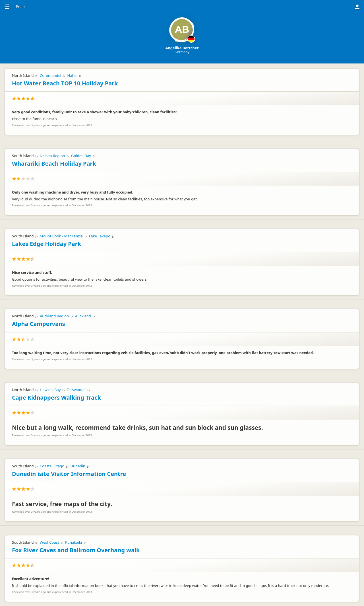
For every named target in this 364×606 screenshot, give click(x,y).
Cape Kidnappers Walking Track (56, 398)
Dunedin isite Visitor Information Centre (69, 474)
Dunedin (78, 466)
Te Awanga (76, 390)
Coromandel (50, 75)
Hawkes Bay (50, 390)
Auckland (83, 316)
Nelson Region (52, 156)
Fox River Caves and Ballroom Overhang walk (76, 550)
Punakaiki (74, 542)
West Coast (49, 542)
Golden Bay (81, 156)
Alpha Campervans (39, 324)
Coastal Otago (52, 466)
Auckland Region (54, 316)
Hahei (73, 75)
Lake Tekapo (100, 236)
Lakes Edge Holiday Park (46, 244)
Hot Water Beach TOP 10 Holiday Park (65, 83)
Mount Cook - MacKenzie (61, 236)
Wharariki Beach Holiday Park (54, 164)
